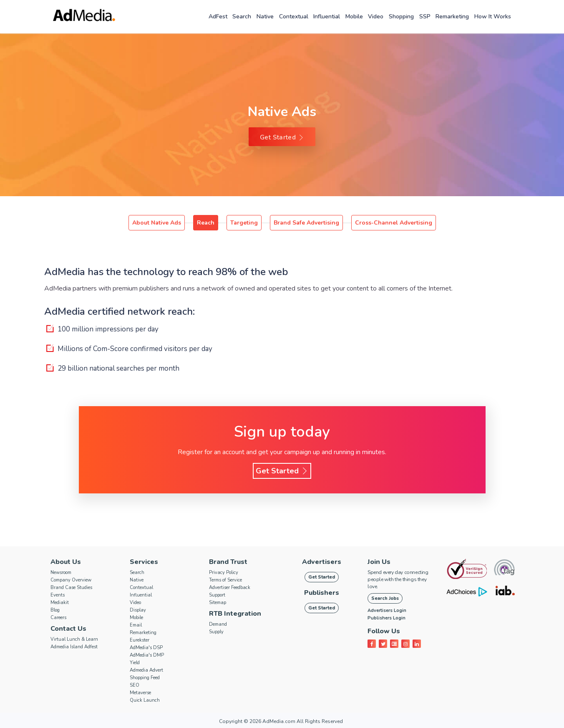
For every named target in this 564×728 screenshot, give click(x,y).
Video (376, 16)
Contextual (294, 16)
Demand (218, 624)
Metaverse (140, 693)
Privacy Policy (224, 573)
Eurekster (140, 640)
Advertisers (322, 562)
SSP (425, 16)
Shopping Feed (145, 678)
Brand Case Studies (71, 588)
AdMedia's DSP (146, 648)
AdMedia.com (279, 721)
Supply (216, 632)
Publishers (322, 593)
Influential (327, 16)
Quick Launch (145, 700)
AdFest (218, 16)
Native (265, 16)
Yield (135, 663)
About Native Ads (157, 223)
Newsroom (61, 573)
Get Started (282, 137)
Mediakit (60, 603)
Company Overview (71, 580)
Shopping (401, 16)
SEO (135, 685)
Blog (55, 610)
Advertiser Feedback (230, 588)
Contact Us (68, 629)
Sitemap (218, 603)
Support (217, 595)
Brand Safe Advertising (306, 223)
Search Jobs (385, 598)
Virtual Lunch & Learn (74, 639)
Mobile (354, 16)
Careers (58, 618)
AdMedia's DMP (147, 655)
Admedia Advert (146, 670)
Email (136, 625)
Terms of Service (225, 580)
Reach (206, 223)
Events (58, 595)
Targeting (244, 223)
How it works (493, 16)
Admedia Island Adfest (74, 647)
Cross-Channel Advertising (394, 223)
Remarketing (452, 16)
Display (138, 610)
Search (242, 16)
